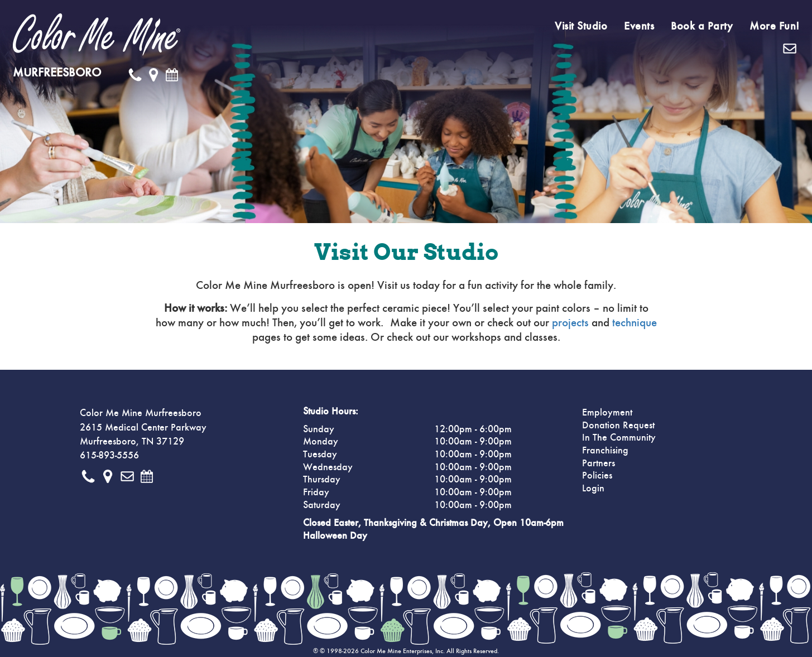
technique (635, 323)
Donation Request (618, 426)
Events (639, 26)
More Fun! (775, 26)
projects (570, 323)
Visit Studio (581, 26)
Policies (597, 476)
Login (593, 489)
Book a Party (702, 26)
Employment (607, 413)
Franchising (605, 451)
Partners (599, 463)
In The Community (619, 438)
